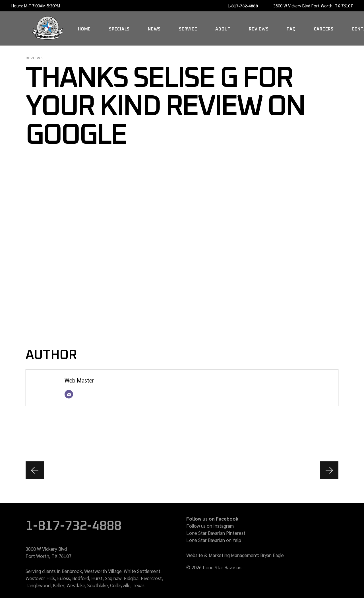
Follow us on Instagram (210, 526)
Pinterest (236, 533)
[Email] (69, 394)
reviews (34, 58)
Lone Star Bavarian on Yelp (214, 540)
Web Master (79, 380)
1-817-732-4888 (243, 6)
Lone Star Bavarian (206, 533)
